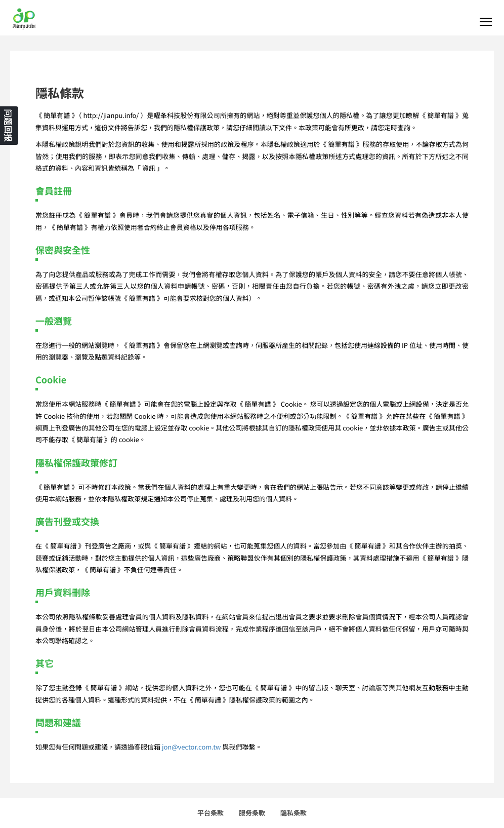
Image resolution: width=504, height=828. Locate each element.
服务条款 (252, 813)
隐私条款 (293, 813)
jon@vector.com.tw (192, 747)
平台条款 (211, 813)
